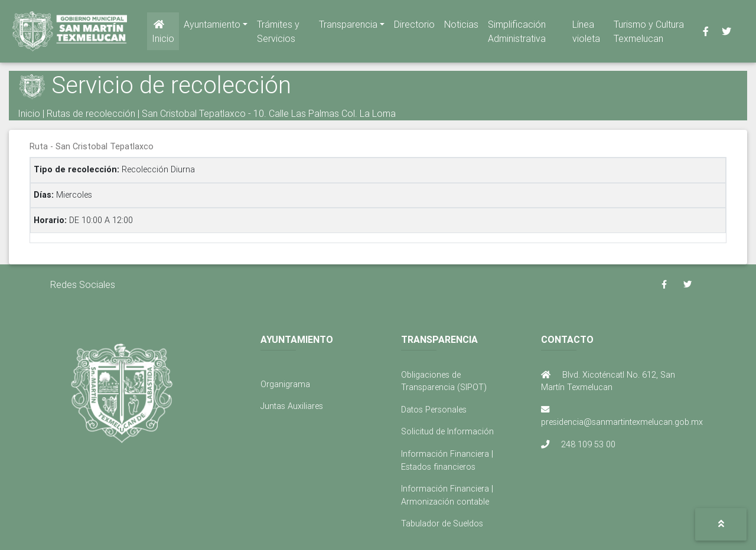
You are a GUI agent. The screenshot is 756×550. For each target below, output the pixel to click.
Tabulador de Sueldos (442, 523)
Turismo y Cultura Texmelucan (649, 34)
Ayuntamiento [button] (212, 27)
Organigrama (285, 384)
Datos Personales (434, 410)
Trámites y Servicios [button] (278, 34)
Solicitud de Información (447, 431)
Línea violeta (586, 34)
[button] (721, 524)
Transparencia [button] (348, 27)
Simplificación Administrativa (517, 34)
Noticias (461, 27)
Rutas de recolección (91, 113)
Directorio (414, 27)
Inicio (163, 34)
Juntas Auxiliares (292, 406)
